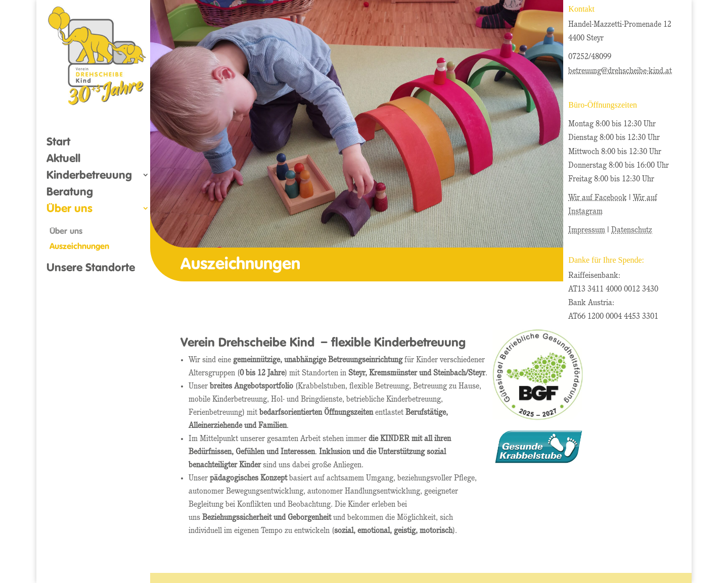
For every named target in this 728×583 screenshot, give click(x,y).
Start (58, 143)
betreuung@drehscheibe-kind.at (620, 71)
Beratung (70, 193)
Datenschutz (632, 230)
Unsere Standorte (91, 269)
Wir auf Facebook (598, 198)
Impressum (587, 230)
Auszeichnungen (79, 246)
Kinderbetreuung (89, 176)
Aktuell (63, 160)
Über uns (70, 210)
